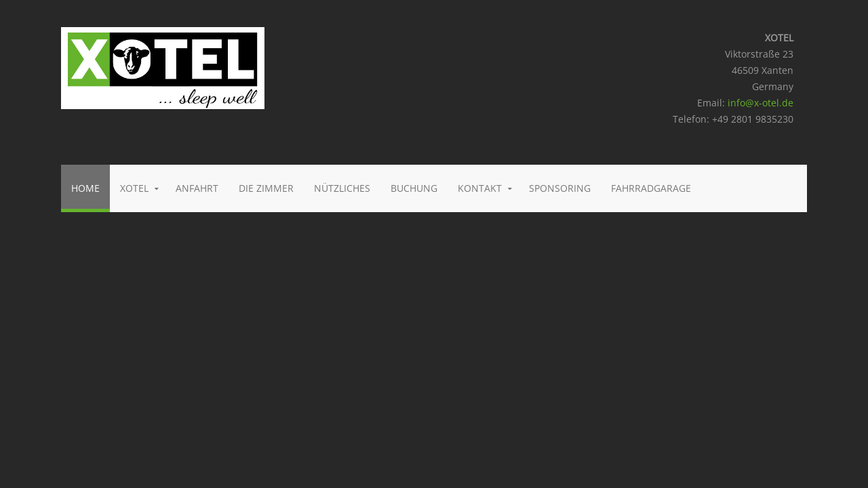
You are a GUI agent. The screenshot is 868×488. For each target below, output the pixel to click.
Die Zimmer (266, 188)
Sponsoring (560, 188)
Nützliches (342, 188)
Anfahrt (197, 188)
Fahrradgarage (651, 188)
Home (85, 188)
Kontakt (480, 188)
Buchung (414, 188)
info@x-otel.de (761, 103)
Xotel (134, 188)
